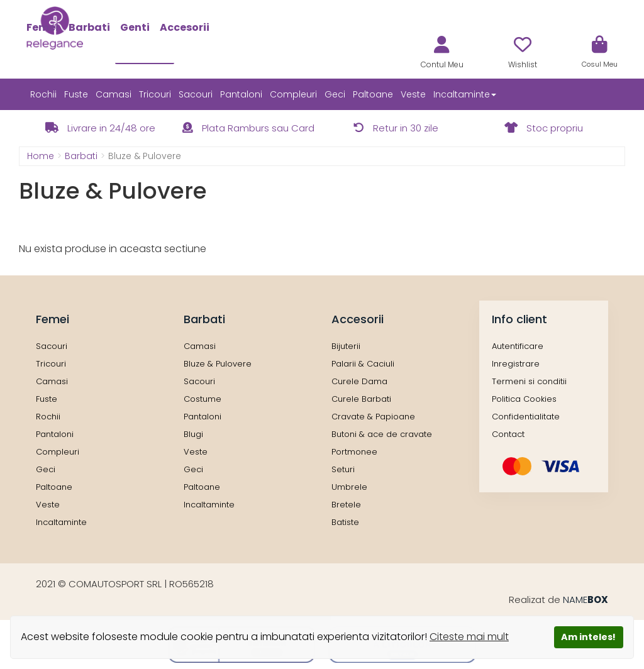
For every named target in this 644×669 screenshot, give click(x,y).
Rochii (43, 94)
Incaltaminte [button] (465, 94)
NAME (586, 600)
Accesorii (185, 27)
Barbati (89, 27)
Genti (135, 27)
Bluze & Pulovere (218, 364)
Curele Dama (359, 381)
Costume (203, 399)
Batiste (345, 522)
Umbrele (349, 487)
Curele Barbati (361, 399)
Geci (335, 94)
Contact (508, 434)
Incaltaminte (61, 522)
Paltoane (373, 94)
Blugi (193, 434)
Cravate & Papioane (373, 417)
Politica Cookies (524, 399)
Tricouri (155, 94)
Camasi (114, 94)
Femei (42, 27)
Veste (413, 94)
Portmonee (354, 452)
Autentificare (518, 346)
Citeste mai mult (469, 637)
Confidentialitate (526, 417)
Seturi (343, 469)
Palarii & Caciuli (363, 364)
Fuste (76, 94)
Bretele (346, 505)
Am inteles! (588, 637)
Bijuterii (346, 346)
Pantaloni (241, 94)
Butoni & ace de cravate (382, 434)
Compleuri (293, 94)
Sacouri (196, 94)
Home (41, 156)
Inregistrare (516, 364)
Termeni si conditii (529, 381)
